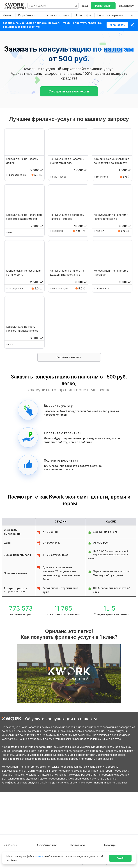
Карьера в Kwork (15, 839)
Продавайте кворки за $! (85, 822)
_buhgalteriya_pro (17, 175)
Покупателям (78, 810)
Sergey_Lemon (16, 288)
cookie (39, 856)
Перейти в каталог (69, 357)
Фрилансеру (126, 6)
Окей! (120, 858)
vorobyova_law (60, 288)
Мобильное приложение (85, 846)
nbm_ (11, 344)
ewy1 (11, 233)
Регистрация (103, 6)
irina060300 (102, 288)
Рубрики (75, 839)
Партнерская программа (52, 816)
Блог (40, 810)
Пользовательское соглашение (16, 818)
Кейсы (41, 822)
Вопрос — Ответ (113, 810)
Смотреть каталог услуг (69, 91)
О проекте (11, 810)
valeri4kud (58, 231)
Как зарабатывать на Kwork (83, 831)
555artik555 (102, 177)
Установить (117, 25)
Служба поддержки (115, 816)
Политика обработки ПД (20, 826)
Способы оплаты (15, 833)
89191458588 (59, 177)
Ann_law (100, 231)
